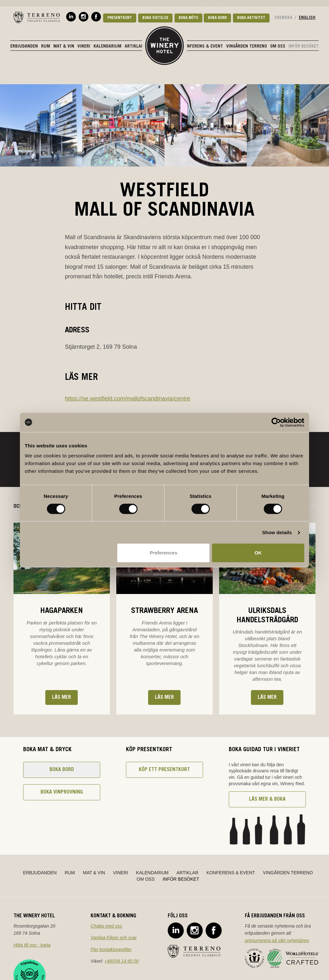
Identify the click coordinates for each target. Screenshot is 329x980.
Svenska (283, 18)
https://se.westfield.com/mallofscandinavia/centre (128, 399)
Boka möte (188, 18)
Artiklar (134, 47)
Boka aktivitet (251, 18)
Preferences (164, 553)
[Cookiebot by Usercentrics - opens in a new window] (276, 422)
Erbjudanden (24, 47)
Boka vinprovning (62, 792)
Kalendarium (107, 47)
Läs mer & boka (267, 799)
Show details (277, 532)
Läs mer (62, 697)
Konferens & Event (202, 47)
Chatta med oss (106, 926)
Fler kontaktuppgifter (111, 949)
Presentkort (120, 18)
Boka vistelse (155, 18)
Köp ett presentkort (164, 770)
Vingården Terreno (247, 47)
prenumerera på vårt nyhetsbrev (277, 940)
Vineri (84, 47)
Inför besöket (304, 47)
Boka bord (217, 18)
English (307, 18)
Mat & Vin (64, 47)
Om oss (278, 47)
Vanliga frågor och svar (114, 938)
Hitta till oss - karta (32, 945)
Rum (46, 47)
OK (258, 553)
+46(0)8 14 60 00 (122, 961)
